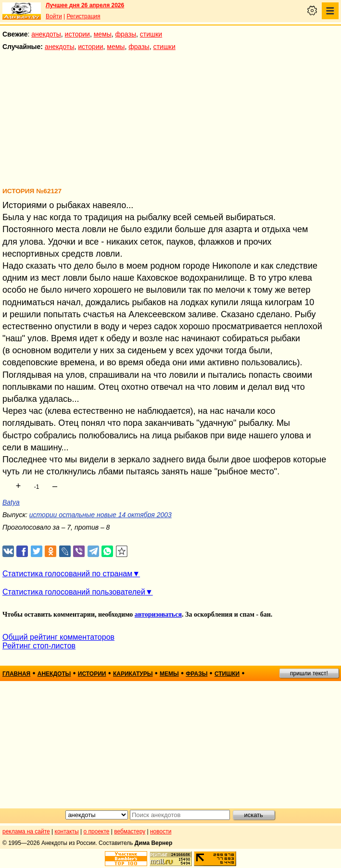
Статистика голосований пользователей (74, 592)
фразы (126, 34)
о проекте (97, 831)
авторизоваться (158, 614)
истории (77, 34)
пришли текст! (309, 673)
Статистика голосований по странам (67, 574)
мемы (103, 34)
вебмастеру (130, 831)
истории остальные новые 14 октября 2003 (101, 515)
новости (161, 831)
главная (16, 674)
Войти (54, 16)
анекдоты (46, 34)
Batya (11, 502)
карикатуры (133, 674)
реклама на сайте (26, 831)
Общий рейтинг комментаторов (58, 637)
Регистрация (83, 16)
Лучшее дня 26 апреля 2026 (85, 5)
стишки (151, 34)
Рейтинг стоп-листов (39, 646)
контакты (67, 831)
